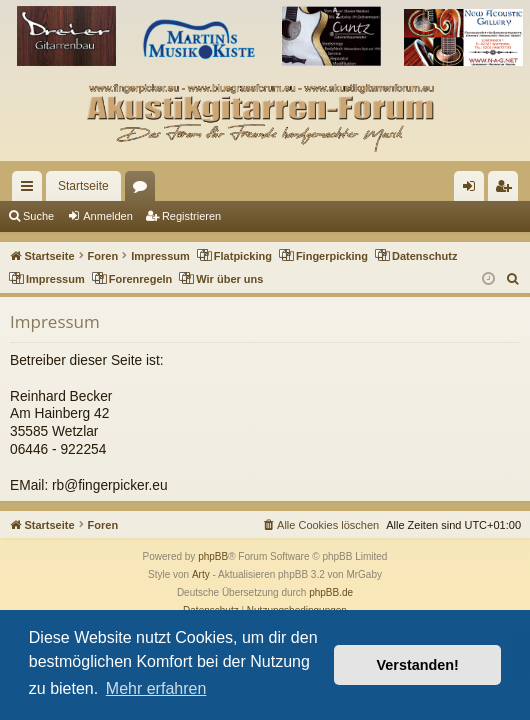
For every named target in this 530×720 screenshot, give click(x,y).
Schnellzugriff (31, 190)
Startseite (83, 186)
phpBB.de (331, 592)
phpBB (213, 556)
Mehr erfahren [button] (156, 688)
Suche (38, 216)
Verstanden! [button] (418, 665)
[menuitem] (513, 279)
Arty (201, 574)
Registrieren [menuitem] (507, 190)
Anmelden (108, 216)
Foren (144, 190)
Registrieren (191, 216)
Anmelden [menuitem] (473, 190)
